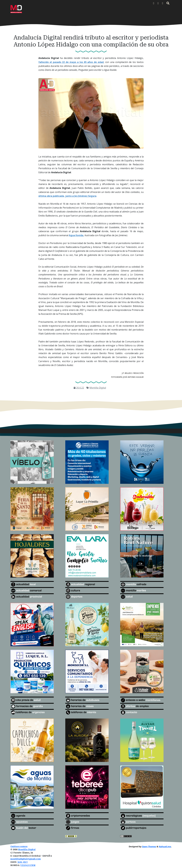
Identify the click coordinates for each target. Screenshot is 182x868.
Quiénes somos (19, 847)
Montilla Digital (98, 388)
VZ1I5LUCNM (28, 865)
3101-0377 (23, 862)
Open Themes (149, 847)
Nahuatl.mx (165, 847)
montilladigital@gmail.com (26, 859)
